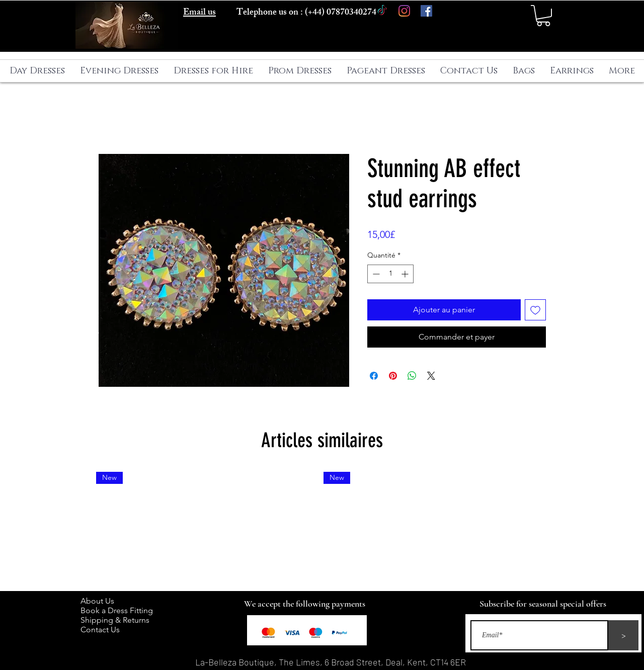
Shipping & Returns (117, 620)
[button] (543, 16)
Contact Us (100, 630)
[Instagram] (404, 11)
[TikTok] (382, 11)
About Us (102, 601)
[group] (322, 527)
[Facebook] (426, 11)
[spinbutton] (390, 274)
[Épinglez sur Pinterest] (393, 376)
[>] (623, 635)
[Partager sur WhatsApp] (412, 376)
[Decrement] (375, 274)
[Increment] (406, 274)
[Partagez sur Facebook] (374, 376)
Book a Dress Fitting (117, 610)
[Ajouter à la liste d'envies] (535, 310)
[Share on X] (431, 376)
